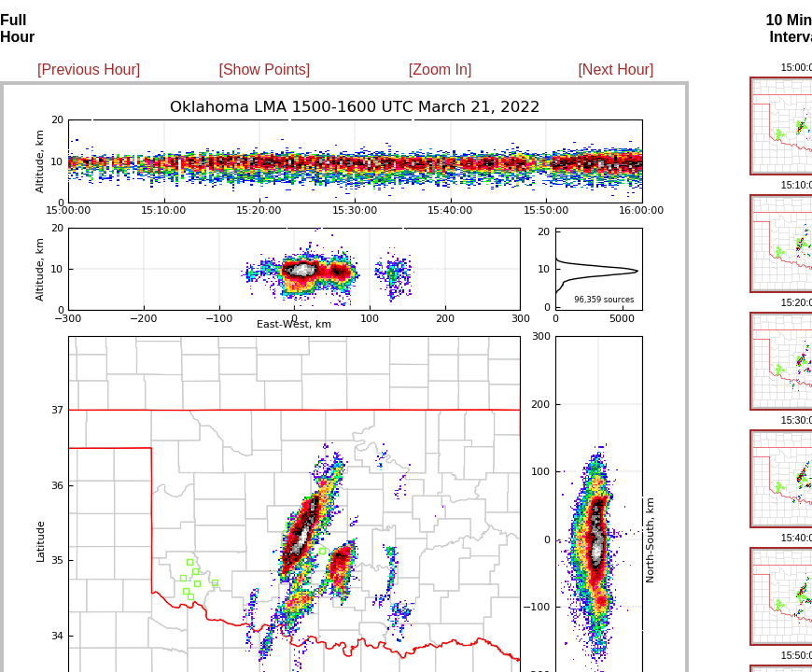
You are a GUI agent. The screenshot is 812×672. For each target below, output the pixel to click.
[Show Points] (264, 70)
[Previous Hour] (89, 70)
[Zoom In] (441, 70)
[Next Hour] (616, 70)
